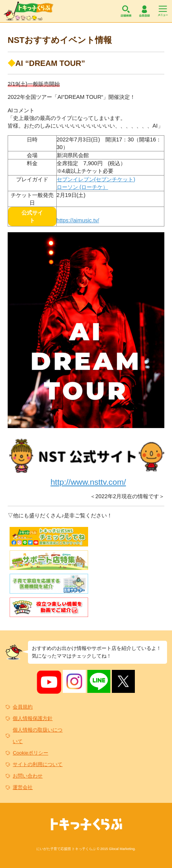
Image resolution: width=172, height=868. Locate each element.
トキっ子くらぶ (29, 11)
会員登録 (144, 11)
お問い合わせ (28, 776)
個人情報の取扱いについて (38, 736)
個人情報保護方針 (33, 718)
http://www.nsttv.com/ (88, 482)
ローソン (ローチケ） (83, 187)
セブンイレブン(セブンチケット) (96, 179)
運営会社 (23, 787)
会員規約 (23, 707)
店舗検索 (126, 11)
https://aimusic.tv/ (78, 220)
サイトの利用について (38, 764)
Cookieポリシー (30, 753)
